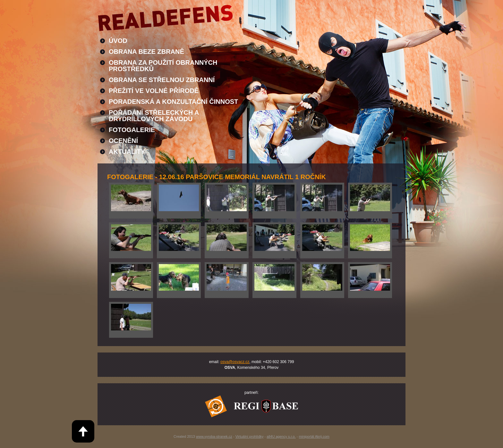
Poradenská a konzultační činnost (173, 102)
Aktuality (127, 152)
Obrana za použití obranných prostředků (163, 66)
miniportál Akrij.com (314, 436)
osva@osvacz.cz (235, 362)
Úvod (118, 41)
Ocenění (123, 141)
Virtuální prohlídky (250, 436)
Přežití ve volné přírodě (154, 91)
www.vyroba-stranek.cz (214, 436)
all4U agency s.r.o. (281, 436)
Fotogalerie (132, 130)
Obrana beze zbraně (146, 52)
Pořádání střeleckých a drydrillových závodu (154, 116)
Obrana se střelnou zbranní (162, 80)
